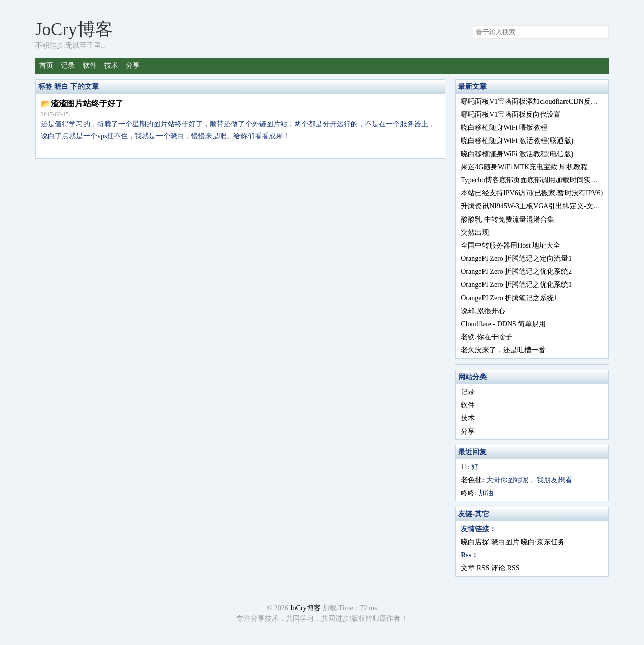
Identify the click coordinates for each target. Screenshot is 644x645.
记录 (68, 66)
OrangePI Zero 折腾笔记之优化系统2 (516, 272)
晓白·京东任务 (543, 542)
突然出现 (475, 232)
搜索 (601, 32)
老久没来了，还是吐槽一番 (503, 350)
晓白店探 (475, 542)
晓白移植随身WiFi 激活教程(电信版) (517, 154)
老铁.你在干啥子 (487, 337)
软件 (90, 66)
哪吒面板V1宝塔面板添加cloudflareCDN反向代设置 (540, 101)
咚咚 (468, 493)
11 (464, 467)
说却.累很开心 (483, 311)
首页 (46, 66)
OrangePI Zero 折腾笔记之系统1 (509, 298)
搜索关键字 (473, 25)
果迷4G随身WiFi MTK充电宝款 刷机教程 (524, 167)
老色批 (471, 480)
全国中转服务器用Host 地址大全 (511, 245)
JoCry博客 (74, 29)
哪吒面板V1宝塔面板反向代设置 (511, 115)
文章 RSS (475, 568)
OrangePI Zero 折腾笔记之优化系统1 (516, 285)
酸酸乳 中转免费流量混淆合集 (508, 219)
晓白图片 (505, 542)
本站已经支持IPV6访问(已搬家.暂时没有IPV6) (532, 193)
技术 (111, 66)
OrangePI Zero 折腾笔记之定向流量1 (516, 259)
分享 (133, 66)
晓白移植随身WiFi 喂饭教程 (504, 128)
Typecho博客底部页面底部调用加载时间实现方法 (536, 180)
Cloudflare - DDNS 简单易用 (503, 324)
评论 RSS (505, 568)
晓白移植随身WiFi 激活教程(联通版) (517, 141)
